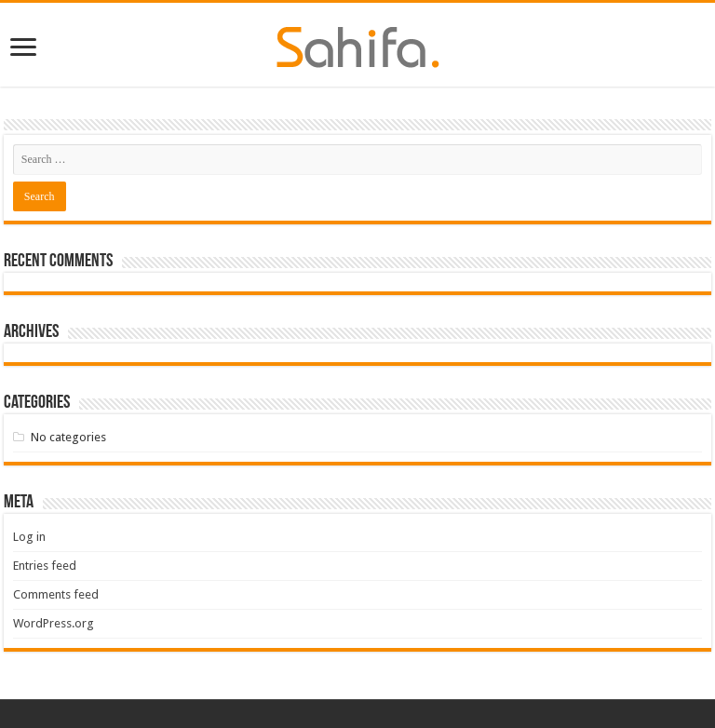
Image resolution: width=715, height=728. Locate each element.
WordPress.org (54, 623)
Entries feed (45, 566)
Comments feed (56, 594)
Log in (29, 537)
